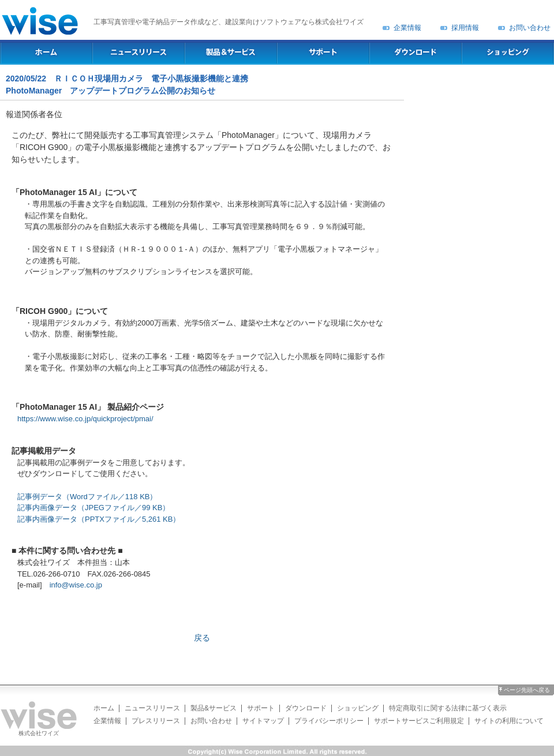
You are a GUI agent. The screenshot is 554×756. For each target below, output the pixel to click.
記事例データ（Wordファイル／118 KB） (87, 497)
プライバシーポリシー (329, 721)
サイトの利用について (509, 721)
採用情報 (465, 28)
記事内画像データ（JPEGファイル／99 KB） (93, 508)
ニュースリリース (152, 708)
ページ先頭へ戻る (527, 690)
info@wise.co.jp (76, 585)
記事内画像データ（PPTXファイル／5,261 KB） (99, 519)
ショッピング (358, 708)
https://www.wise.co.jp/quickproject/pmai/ (85, 419)
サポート (261, 708)
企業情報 (407, 28)
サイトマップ (263, 721)
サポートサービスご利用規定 (419, 721)
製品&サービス (214, 708)
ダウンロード (306, 708)
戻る (202, 638)
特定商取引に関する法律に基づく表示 (448, 708)
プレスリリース (156, 721)
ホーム (104, 708)
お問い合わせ (530, 28)
